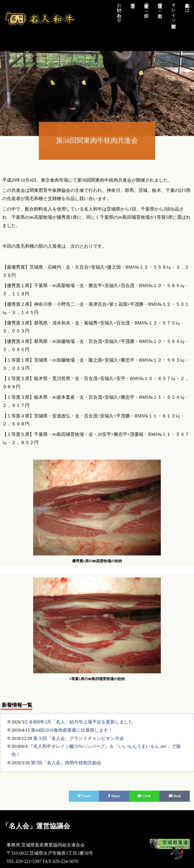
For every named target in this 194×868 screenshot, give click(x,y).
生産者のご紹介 (146, 5)
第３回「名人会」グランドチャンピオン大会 (79, 738)
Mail (175, 796)
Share (114, 796)
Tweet (84, 796)
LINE (144, 796)
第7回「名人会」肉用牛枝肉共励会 (66, 763)
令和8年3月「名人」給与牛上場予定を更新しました (81, 722)
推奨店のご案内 (160, 5)
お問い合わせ (119, 10)
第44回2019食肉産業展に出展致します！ (72, 730)
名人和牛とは (187, 5)
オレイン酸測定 (174, 10)
